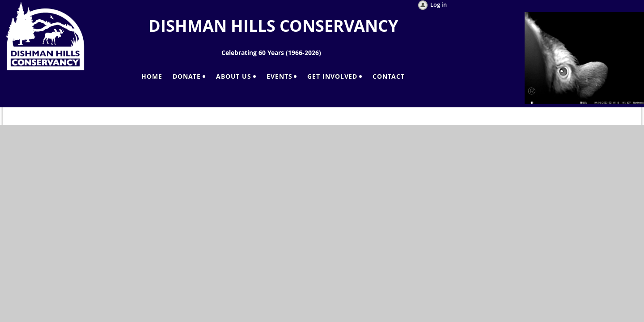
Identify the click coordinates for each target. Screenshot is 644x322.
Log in (439, 4)
